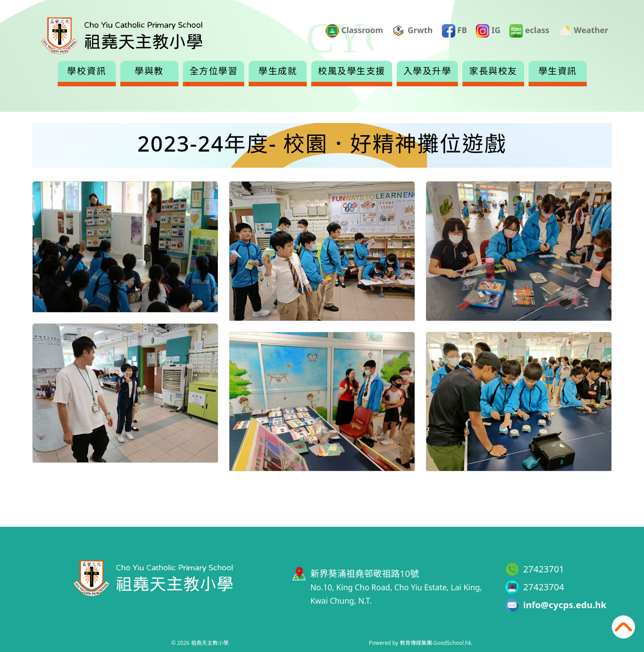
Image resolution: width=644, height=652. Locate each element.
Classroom (354, 31)
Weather (583, 31)
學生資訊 (558, 71)
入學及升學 (428, 71)
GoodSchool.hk (452, 643)
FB (455, 31)
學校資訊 (87, 71)
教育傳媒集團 (416, 643)
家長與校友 (493, 71)
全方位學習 (214, 71)
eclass (529, 31)
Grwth (413, 31)
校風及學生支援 (352, 71)
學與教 (149, 71)
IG (488, 31)
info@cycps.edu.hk (565, 605)
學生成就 (278, 71)
